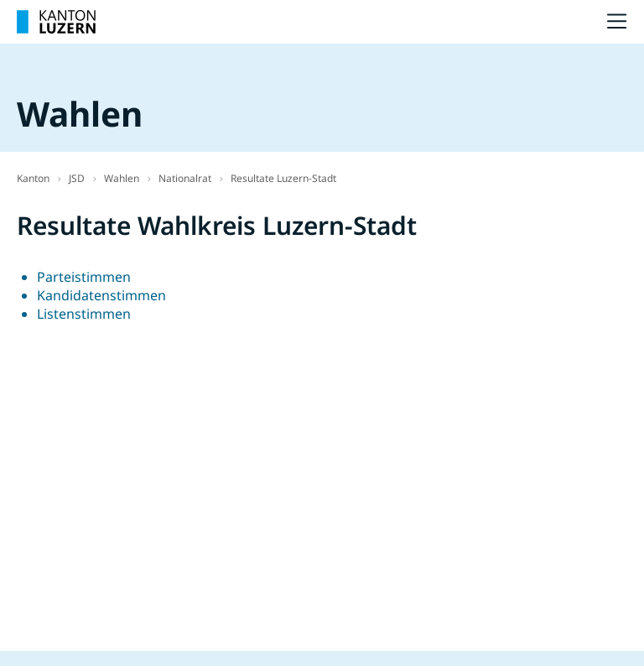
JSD (77, 178)
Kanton (33, 178)
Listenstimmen (84, 314)
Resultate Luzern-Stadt (283, 178)
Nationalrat (185, 178)
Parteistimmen (84, 277)
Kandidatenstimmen (101, 295)
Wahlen (122, 178)
